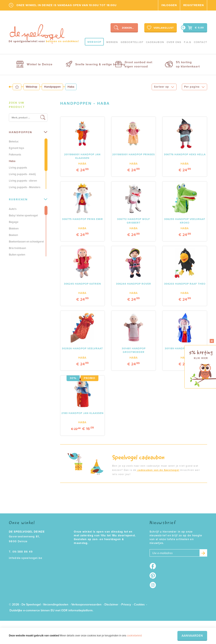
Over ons (174, 42)
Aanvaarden (192, 636)
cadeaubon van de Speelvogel (158, 470)
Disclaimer (111, 605)
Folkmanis (15, 155)
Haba (12, 161)
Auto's (13, 209)
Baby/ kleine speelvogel (23, 216)
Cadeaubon (155, 42)
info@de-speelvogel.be (26, 558)
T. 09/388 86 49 (21, 552)
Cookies (139, 605)
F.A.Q (188, 42)
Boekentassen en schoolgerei (26, 242)
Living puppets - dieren (23, 181)
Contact (200, 42)
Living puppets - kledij (22, 174)
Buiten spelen (17, 255)
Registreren (194, 5)
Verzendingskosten (56, 605)
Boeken (13, 235)
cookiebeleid (134, 636)
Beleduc (14, 142)
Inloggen (169, 5)
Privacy (126, 605)
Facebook (154, 566)
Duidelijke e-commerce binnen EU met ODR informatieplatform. (51, 610)
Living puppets (18, 168)
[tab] (28, 105)
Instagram (154, 585)
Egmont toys (16, 148)
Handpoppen (52, 87)
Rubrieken (28, 199)
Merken (112, 42)
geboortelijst (132, 42)
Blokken (14, 229)
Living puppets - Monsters (25, 187)
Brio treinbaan (17, 248)
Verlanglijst (160, 28)
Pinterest (154, 576)
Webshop (94, 42)
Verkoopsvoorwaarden (86, 605)
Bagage (14, 222)
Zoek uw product (17, 105)
